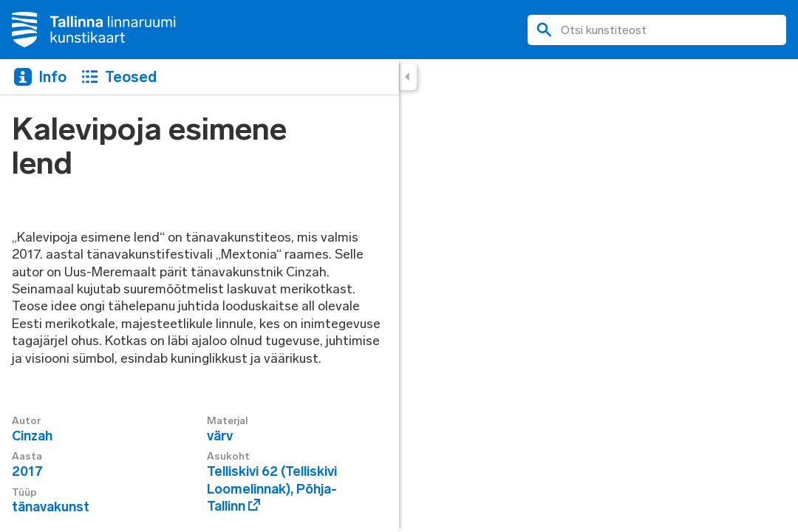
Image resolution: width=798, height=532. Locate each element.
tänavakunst (51, 507)
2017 (27, 471)
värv (220, 436)
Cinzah (32, 436)
